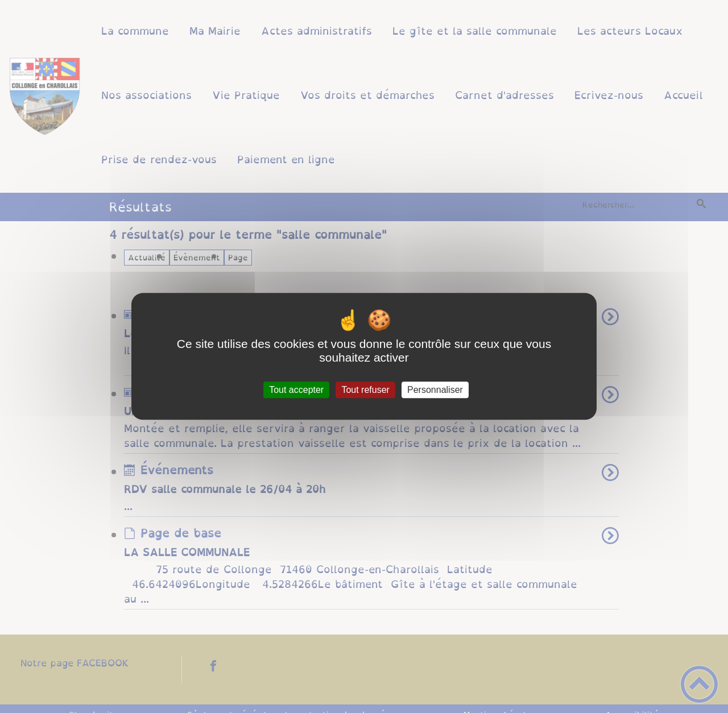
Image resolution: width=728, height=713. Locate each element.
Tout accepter (296, 390)
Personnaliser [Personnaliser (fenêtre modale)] (435, 390)
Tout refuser (365, 390)
